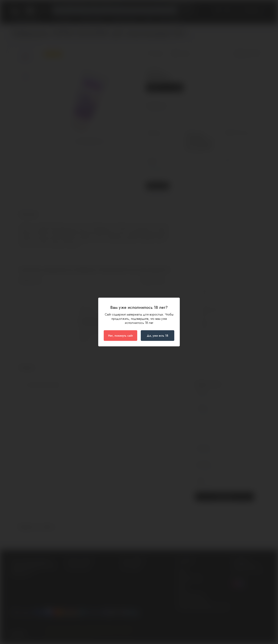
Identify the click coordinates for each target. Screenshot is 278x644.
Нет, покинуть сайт (121, 336)
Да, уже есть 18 (158, 336)
